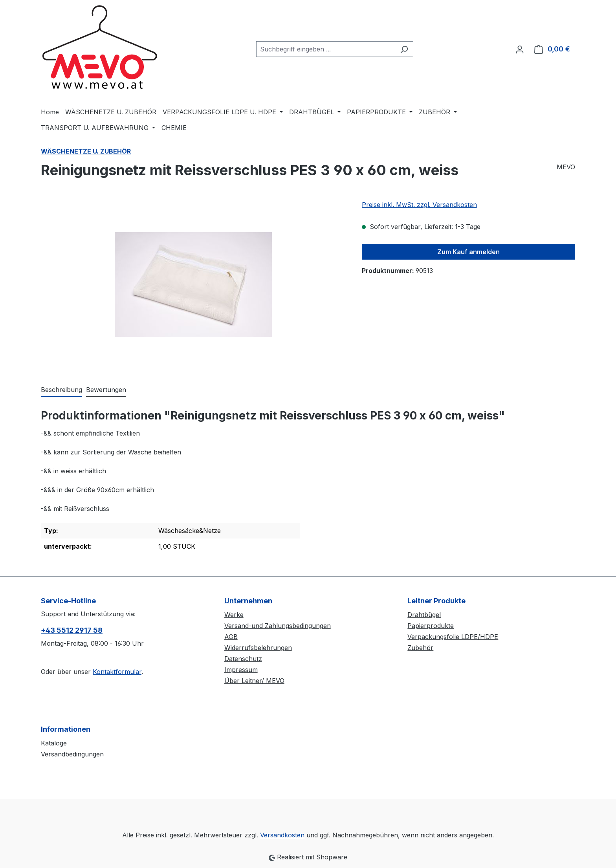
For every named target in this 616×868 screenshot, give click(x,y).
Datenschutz (243, 659)
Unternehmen (248, 601)
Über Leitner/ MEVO (254, 681)
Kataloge (54, 743)
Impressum (241, 670)
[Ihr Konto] (520, 49)
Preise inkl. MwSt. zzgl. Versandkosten (419, 205)
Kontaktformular (117, 672)
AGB (231, 637)
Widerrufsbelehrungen (258, 648)
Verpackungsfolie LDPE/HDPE (453, 637)
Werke (234, 615)
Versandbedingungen (72, 754)
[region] (193, 284)
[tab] (61, 390)
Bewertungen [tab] (106, 390)
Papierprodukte (431, 626)
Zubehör (420, 648)
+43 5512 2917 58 (72, 630)
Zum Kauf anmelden (468, 252)
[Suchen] (404, 49)
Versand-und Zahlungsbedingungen (278, 626)
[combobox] (326, 49)
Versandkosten (282, 835)
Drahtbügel (424, 615)
